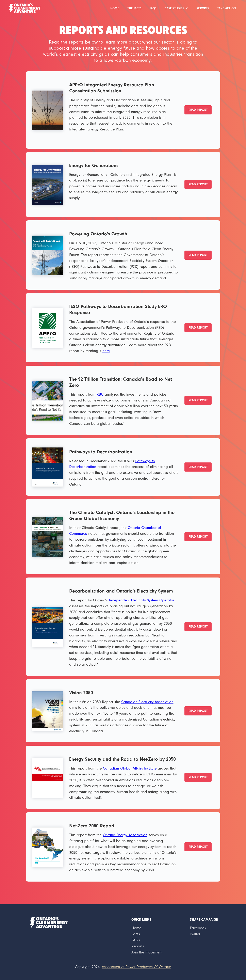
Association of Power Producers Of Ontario (136, 967)
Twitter (195, 934)
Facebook (198, 928)
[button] (176, 8)
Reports (138, 946)
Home (115, 8)
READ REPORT (198, 110)
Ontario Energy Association (125, 835)
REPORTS (203, 8)
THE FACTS (134, 8)
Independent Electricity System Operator (142, 600)
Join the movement (147, 952)
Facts (136, 934)
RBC (100, 394)
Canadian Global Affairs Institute (130, 768)
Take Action (227, 8)
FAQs (153, 8)
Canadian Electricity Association (147, 702)
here (106, 351)
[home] (25, 8)
